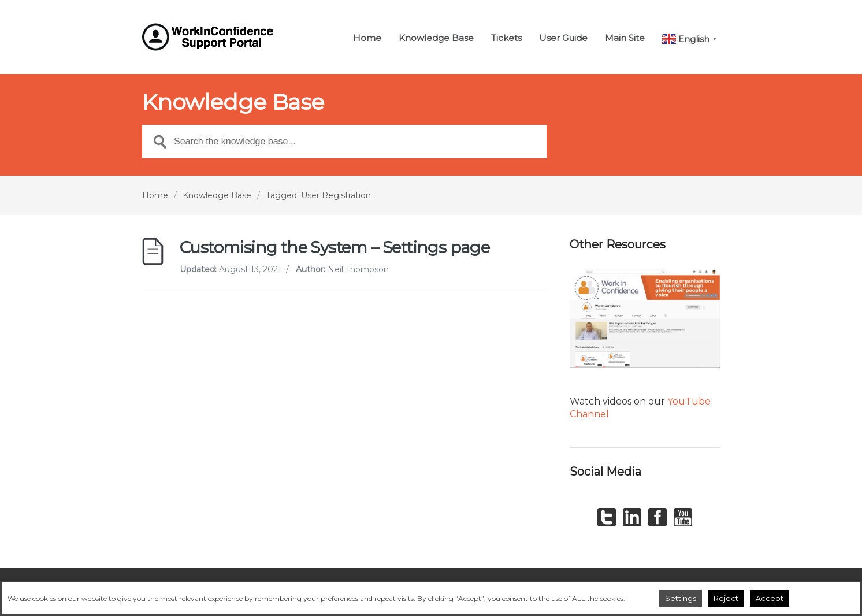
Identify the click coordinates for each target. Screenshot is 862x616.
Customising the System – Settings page (335, 247)
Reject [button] (726, 598)
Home (367, 38)
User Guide (563, 38)
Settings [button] (681, 598)
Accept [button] (770, 598)
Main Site (625, 38)
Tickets (506, 38)
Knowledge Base (436, 38)
